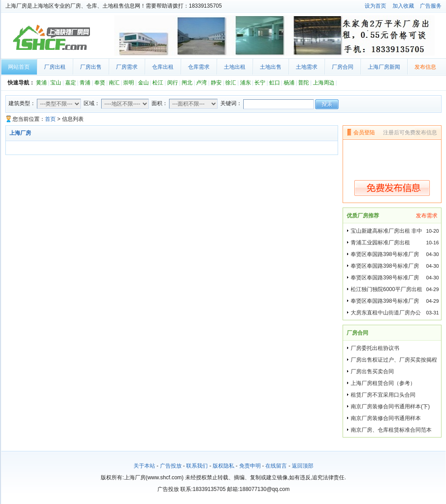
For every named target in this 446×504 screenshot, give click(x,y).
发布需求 (427, 216)
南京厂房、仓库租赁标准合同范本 (391, 430)
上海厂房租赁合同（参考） (383, 383)
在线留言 (276, 466)
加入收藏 (403, 6)
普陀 (303, 83)
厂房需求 (127, 67)
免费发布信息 (392, 188)
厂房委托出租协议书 (375, 348)
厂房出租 (55, 67)
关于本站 (144, 466)
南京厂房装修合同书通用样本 (386, 418)
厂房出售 (91, 67)
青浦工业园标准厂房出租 (380, 243)
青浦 (85, 83)
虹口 (275, 83)
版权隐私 (223, 466)
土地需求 (307, 67)
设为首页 (375, 6)
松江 (158, 83)
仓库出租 (163, 67)
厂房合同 (343, 67)
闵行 (173, 83)
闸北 (187, 83)
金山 (143, 83)
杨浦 (289, 83)
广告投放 (171, 466)
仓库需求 (199, 67)
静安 (216, 83)
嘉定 (71, 83)
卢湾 (201, 83)
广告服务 (431, 6)
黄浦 (41, 83)
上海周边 (324, 83)
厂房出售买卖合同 (372, 371)
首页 (50, 119)
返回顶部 (303, 466)
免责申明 (250, 466)
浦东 (245, 83)
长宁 (260, 83)
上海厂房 (50, 38)
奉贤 (100, 83)
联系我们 (197, 466)
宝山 (56, 83)
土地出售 (271, 67)
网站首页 (19, 67)
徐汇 (231, 83)
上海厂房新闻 (384, 67)
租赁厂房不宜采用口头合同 (383, 395)
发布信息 (425, 67)
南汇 (114, 83)
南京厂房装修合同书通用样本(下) (390, 407)
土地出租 (235, 67)
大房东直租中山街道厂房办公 (386, 313)
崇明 (129, 83)
